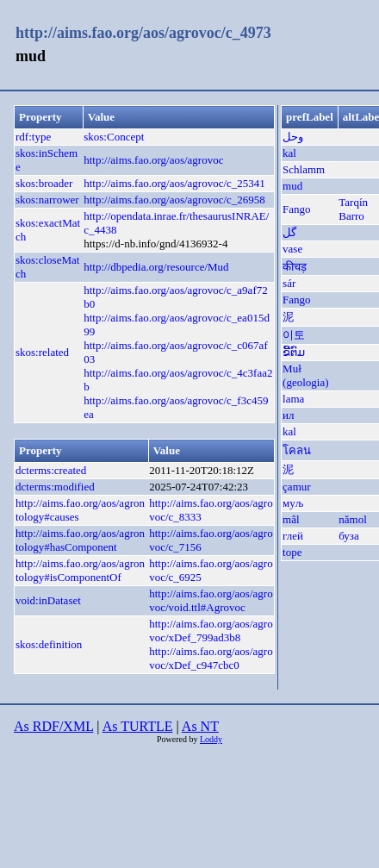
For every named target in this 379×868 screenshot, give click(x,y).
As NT (200, 726)
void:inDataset (48, 600)
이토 (294, 335)
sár (289, 283)
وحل (293, 137)
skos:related (42, 352)
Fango (297, 209)
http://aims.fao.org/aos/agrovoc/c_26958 (174, 200)
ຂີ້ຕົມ (294, 352)
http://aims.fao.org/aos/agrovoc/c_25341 (174, 183)
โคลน (297, 450)
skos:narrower (47, 200)
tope (292, 552)
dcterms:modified (55, 487)
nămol (353, 519)
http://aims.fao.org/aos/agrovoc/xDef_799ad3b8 (211, 631)
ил (288, 415)
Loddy (211, 739)
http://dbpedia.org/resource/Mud (156, 267)
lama (293, 399)
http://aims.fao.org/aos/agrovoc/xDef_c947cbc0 (211, 658)
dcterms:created (51, 470)
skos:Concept (114, 137)
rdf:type (33, 137)
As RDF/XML (53, 726)
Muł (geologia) (305, 375)
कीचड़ (295, 267)
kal (289, 153)
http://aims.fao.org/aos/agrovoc (153, 160)
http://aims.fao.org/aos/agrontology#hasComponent (80, 540)
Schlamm (304, 169)
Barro (351, 216)
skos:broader (44, 183)
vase (292, 249)
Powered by (178, 739)
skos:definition (49, 644)
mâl (291, 519)
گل (289, 232)
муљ (293, 503)
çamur (296, 487)
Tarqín (353, 202)
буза (349, 536)
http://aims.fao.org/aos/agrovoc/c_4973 (143, 33)
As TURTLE (138, 726)
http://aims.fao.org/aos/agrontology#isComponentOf (80, 570)
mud (292, 186)
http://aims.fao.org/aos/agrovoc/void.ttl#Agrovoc (211, 600)
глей (293, 536)
